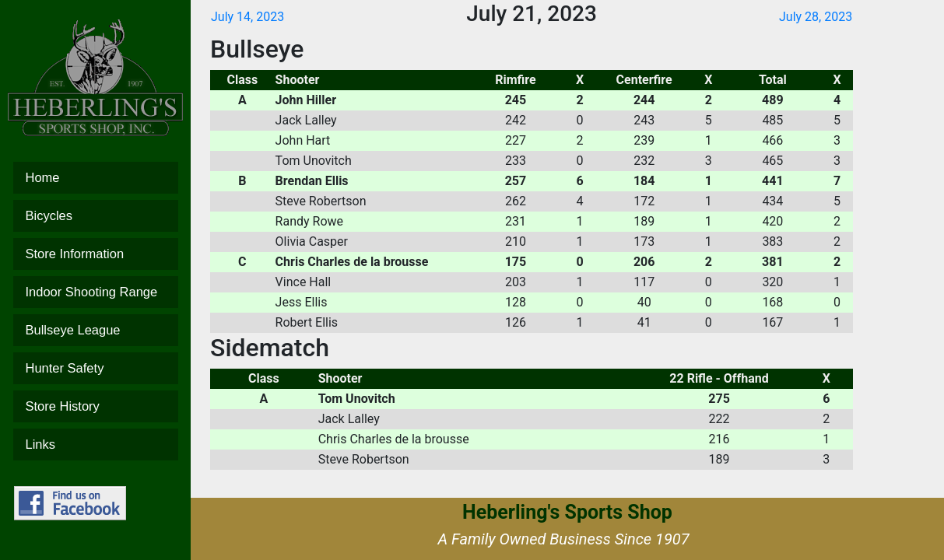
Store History (96, 406)
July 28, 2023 (816, 17)
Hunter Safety (96, 368)
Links (96, 444)
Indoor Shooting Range (96, 292)
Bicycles (96, 216)
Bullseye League (96, 330)
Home (96, 178)
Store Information (96, 254)
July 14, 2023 (247, 17)
